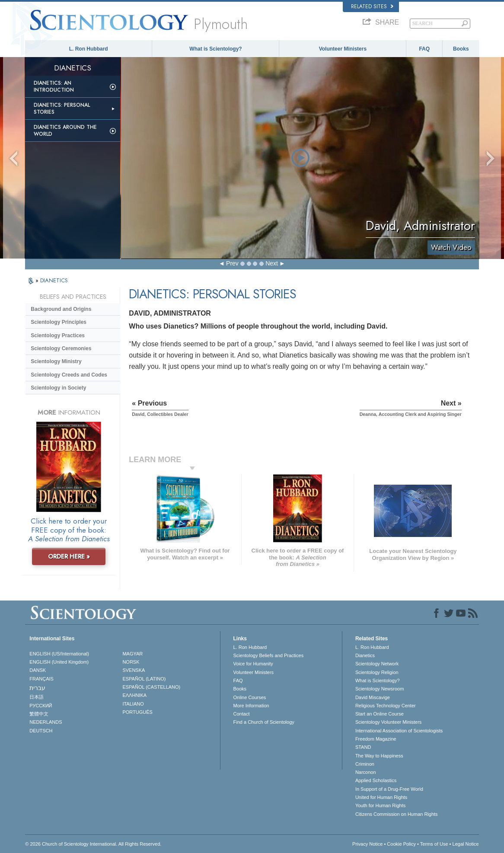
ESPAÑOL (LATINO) (144, 679)
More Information (251, 706)
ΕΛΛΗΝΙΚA (134, 695)
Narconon (366, 772)
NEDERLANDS (46, 722)
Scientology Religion (377, 672)
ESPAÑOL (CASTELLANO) (151, 687)
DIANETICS (54, 280)
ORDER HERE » (69, 556)
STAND (363, 747)
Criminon (365, 764)
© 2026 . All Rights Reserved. (93, 844)
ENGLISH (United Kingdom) (59, 662)
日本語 (37, 697)
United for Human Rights (381, 797)
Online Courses (250, 697)
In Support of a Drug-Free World (389, 789)
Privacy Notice (367, 844)
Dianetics (365, 655)
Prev (232, 263)
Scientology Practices (58, 335)
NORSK (131, 662)
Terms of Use (434, 844)
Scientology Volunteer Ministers (388, 722)
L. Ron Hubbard (89, 49)
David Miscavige (373, 697)
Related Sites (372, 6)
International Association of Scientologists (399, 731)
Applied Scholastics (376, 780)
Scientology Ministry (56, 361)
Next (272, 263)
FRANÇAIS (41, 679)
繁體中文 (39, 714)
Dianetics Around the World (65, 131)
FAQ (424, 49)
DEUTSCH (41, 731)
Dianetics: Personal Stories (62, 109)
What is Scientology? (215, 49)
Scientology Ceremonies (61, 348)
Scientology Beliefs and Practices (269, 655)
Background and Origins (61, 309)
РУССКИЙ (41, 706)
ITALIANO (133, 704)
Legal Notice (466, 844)
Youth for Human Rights (380, 805)
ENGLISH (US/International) (59, 654)
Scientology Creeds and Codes (69, 375)
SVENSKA (134, 670)
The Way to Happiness (379, 756)
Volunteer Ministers (343, 49)
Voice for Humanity (253, 664)
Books (461, 49)
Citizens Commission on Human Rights (397, 814)
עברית (37, 688)
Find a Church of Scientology (264, 722)
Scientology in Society (58, 388)
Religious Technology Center (386, 706)
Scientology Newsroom (380, 689)
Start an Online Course (380, 714)
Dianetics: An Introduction (54, 86)
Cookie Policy (401, 844)
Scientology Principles (59, 322)
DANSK (38, 670)
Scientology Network (377, 664)
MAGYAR (132, 654)
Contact (242, 714)
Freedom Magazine (376, 739)
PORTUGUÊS (137, 712)
